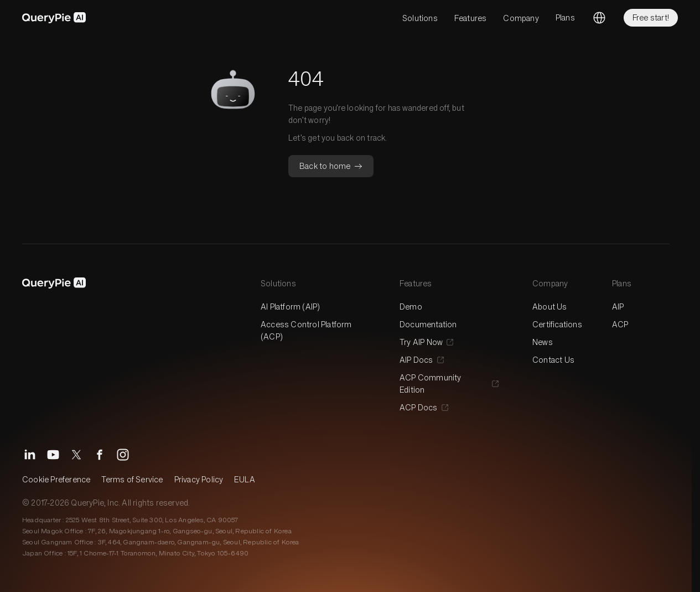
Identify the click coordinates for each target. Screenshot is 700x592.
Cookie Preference (56, 479)
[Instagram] (123, 455)
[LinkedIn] (30, 455)
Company (521, 18)
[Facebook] (100, 455)
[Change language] (599, 18)
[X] (76, 455)
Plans (565, 17)
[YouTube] (53, 455)
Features (471, 18)
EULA (245, 479)
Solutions (420, 18)
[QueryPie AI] (54, 18)
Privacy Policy (199, 479)
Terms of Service (132, 479)
